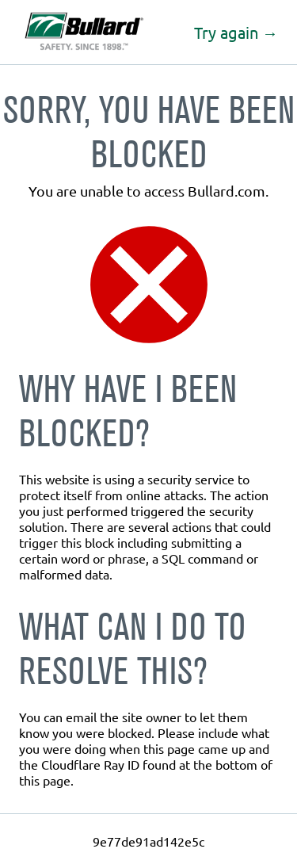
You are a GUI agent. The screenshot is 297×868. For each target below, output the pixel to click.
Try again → (236, 32)
